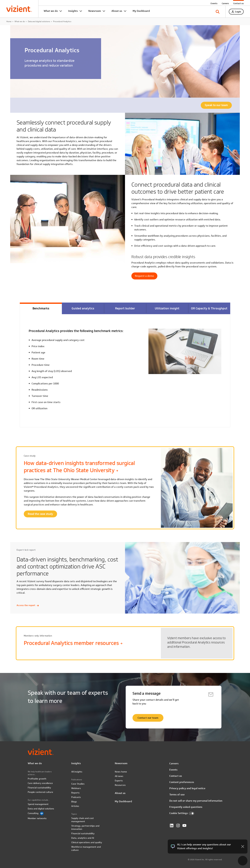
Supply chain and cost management (83, 820)
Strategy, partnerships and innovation (85, 827)
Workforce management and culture (86, 848)
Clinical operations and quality (87, 842)
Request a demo (144, 276)
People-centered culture (40, 792)
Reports (75, 793)
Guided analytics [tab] (83, 308)
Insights (73, 11)
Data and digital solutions (39, 21)
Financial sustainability (39, 788)
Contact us (238, 3)
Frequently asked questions (186, 807)
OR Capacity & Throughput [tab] (209, 308)
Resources (120, 785)
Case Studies (78, 784)
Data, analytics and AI (83, 838)
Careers (225, 3)
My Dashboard (141, 11)
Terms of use (177, 795)
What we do (51, 11)
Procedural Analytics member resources (73, 643)
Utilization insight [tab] (167, 308)
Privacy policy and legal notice (187, 788)
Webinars (76, 788)
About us (117, 11)
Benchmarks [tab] (41, 308)
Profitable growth (37, 779)
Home (9, 21)
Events (214, 3)
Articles (75, 806)
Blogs (74, 802)
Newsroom (95, 11)
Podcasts (76, 797)
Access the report (28, 605)
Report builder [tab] (125, 308)
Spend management (38, 804)
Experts (119, 781)
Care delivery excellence (40, 783)
